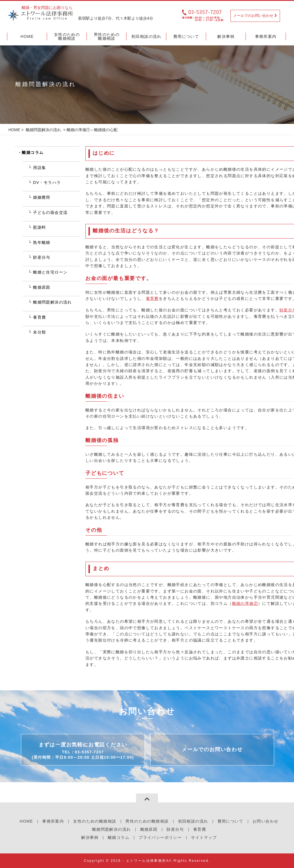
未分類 (39, 332)
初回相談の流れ (193, 821)
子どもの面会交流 (50, 212)
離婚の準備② (245, 603)
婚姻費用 (42, 197)
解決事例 (90, 837)
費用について (230, 821)
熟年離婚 (42, 242)
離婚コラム (33, 152)
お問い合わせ (265, 821)
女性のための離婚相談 (95, 821)
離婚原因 (42, 287)
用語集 (39, 168)
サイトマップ (204, 837)
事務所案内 (53, 821)
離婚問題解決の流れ (43, 130)
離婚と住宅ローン (50, 272)
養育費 (152, 298)
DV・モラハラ (47, 182)
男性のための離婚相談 (147, 821)
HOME (14, 130)
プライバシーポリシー (160, 837)
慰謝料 (39, 227)
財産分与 (42, 257)
